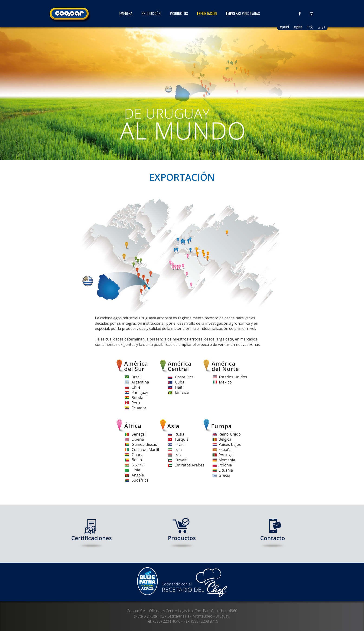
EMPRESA (126, 13)
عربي (322, 27)
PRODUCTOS (179, 13)
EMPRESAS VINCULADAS (243, 13)
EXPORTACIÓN (207, 13)
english (298, 27)
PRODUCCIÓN (151, 13)
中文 (310, 27)
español (284, 27)
